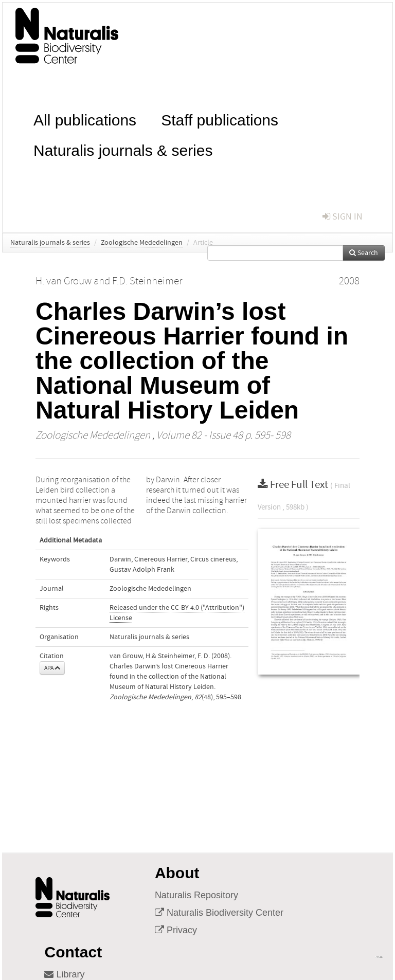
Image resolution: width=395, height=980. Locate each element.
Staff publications (220, 119)
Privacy (176, 930)
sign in (343, 217)
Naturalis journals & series (123, 149)
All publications (85, 119)
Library (64, 974)
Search (364, 253)
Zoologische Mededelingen (142, 243)
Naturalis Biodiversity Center (219, 913)
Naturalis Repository (196, 895)
